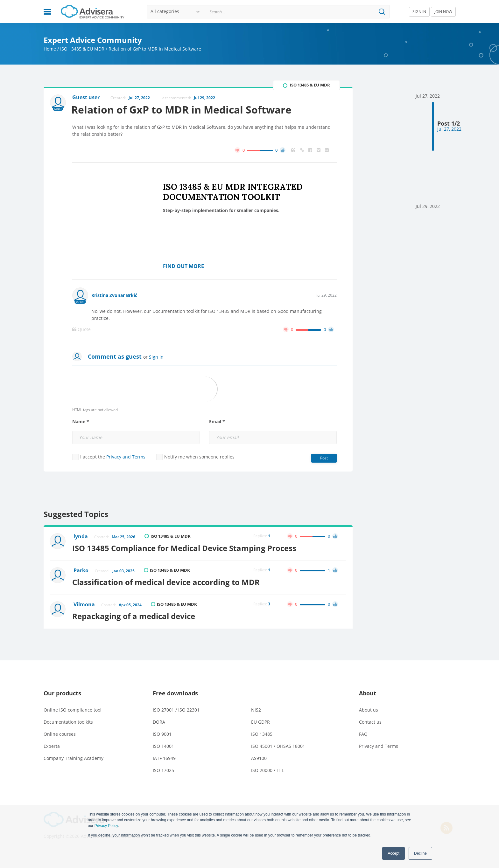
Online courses (60, 732)
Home (50, 49)
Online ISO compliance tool (73, 708)
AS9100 (259, 757)
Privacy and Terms (126, 457)
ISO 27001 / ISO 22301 (176, 708)
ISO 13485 (262, 732)
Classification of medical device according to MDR (168, 581)
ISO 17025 (163, 769)
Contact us (370, 720)
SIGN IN (419, 12)
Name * (81, 422)
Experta (52, 744)
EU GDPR (260, 720)
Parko (81, 570)
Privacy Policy (106, 826)
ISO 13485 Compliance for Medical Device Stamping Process (186, 548)
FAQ (363, 732)
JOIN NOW (443, 12)
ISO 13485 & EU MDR (82, 49)
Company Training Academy (74, 757)
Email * (217, 422)
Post (324, 458)
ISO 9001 (162, 732)
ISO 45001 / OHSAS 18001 (278, 744)
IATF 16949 (164, 757)
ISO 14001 (163, 744)
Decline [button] (420, 853)
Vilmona (84, 603)
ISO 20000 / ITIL (267, 769)
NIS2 (256, 708)
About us (369, 708)
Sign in (156, 357)
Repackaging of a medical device (135, 614)
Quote (81, 329)
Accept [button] (394, 853)
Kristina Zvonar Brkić (114, 295)
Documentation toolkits (68, 720)
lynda (81, 537)
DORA (159, 720)
